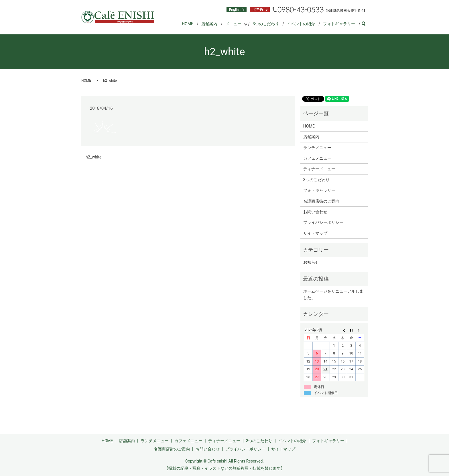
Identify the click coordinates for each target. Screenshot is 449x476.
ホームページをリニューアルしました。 (333, 294)
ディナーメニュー (319, 169)
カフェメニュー (317, 158)
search (366, 24)
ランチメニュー (317, 148)
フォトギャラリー (339, 24)
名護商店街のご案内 (321, 201)
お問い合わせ (315, 212)
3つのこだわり (266, 24)
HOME (188, 24)
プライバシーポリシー (323, 222)
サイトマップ (315, 233)
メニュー (233, 24)
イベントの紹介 (301, 24)
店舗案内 (209, 24)
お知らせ (311, 262)
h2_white (94, 157)
